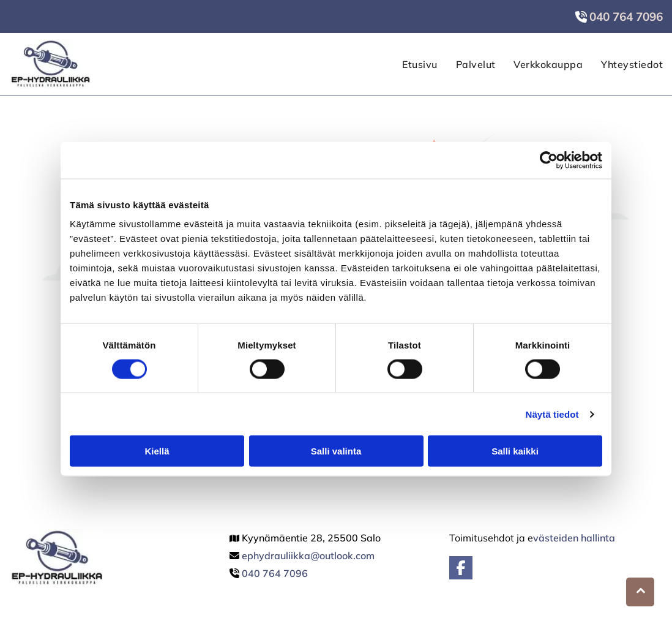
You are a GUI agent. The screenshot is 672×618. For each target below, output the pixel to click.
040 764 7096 (275, 573)
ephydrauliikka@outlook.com (308, 556)
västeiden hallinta (574, 538)
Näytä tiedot (552, 414)
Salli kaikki (515, 451)
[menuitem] (410, 64)
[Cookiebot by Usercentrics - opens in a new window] (549, 160)
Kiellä (157, 451)
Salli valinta (336, 451)
